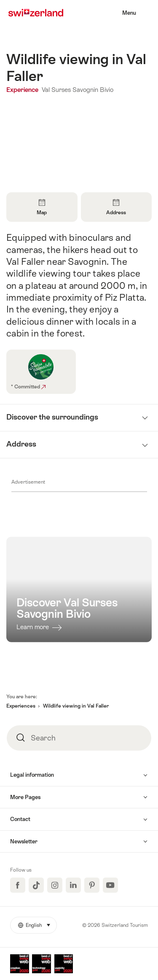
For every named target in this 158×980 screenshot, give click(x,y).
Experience (23, 90)
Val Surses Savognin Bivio (78, 90)
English (37, 923)
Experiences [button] (21, 706)
